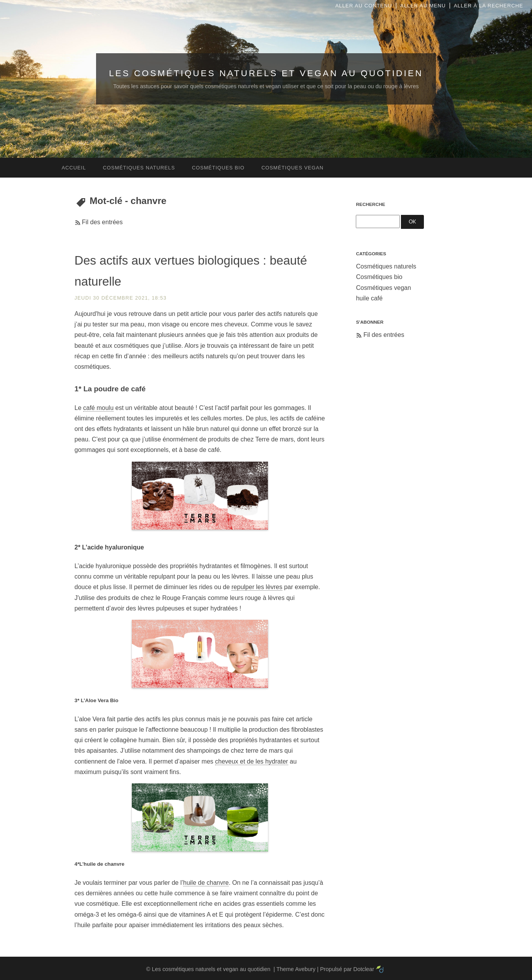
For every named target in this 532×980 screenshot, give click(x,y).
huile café (369, 298)
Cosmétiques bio (379, 277)
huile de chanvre (206, 883)
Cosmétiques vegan (383, 288)
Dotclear (364, 969)
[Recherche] (378, 221)
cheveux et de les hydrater (252, 761)
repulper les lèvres (257, 587)
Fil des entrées (102, 222)
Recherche (370, 204)
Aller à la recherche (488, 6)
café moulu (98, 408)
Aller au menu (423, 6)
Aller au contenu (364, 6)
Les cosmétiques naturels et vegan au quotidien (266, 73)
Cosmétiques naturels (386, 266)
